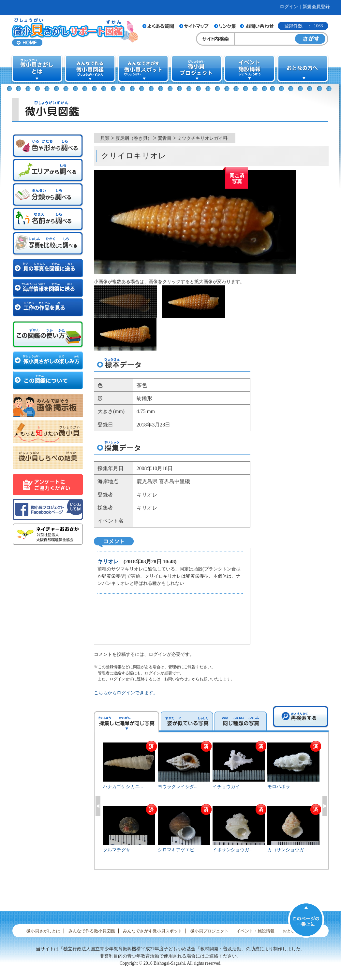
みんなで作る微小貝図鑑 (92, 931)
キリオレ (108, 562)
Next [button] (325, 806)
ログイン (289, 7)
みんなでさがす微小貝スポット (153, 931)
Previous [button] (98, 806)
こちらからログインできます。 (126, 693)
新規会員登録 (316, 7)
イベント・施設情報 (255, 931)
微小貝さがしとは (43, 931)
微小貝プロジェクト (209, 931)
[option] (211, 805)
